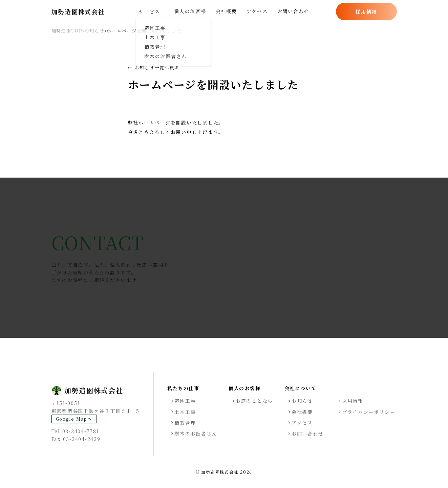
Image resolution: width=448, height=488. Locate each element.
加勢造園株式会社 (78, 12)
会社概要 (226, 11)
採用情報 (366, 12)
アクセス (257, 11)
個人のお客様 (190, 11)
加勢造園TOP (67, 31)
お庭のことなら (254, 401)
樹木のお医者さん (196, 434)
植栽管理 (185, 423)
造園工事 (185, 401)
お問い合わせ (293, 11)
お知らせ (95, 31)
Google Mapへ (74, 419)
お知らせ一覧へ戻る (154, 68)
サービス (150, 12)
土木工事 (185, 412)
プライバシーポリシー (369, 412)
